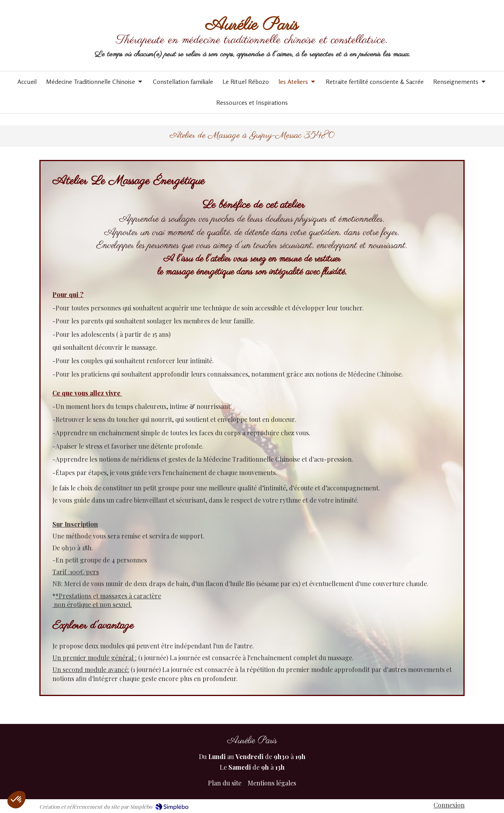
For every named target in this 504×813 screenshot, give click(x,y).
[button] (17, 800)
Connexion (449, 805)
